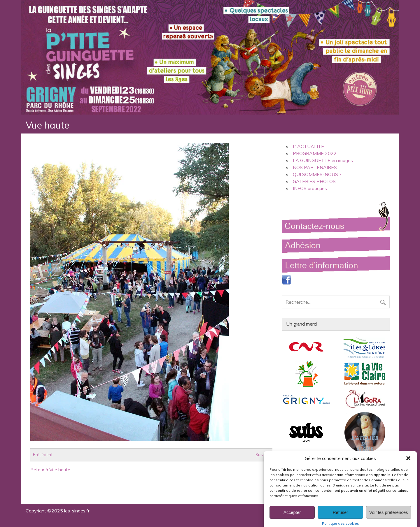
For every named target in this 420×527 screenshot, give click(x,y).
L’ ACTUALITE (308, 146)
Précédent (43, 455)
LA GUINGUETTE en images (323, 160)
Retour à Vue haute (50, 470)
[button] (408, 465)
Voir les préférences (389, 518)
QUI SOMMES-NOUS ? (317, 174)
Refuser (341, 518)
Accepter (292, 518)
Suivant (263, 455)
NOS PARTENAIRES (315, 167)
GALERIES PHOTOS (314, 181)
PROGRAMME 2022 (315, 153)
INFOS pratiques (310, 188)
